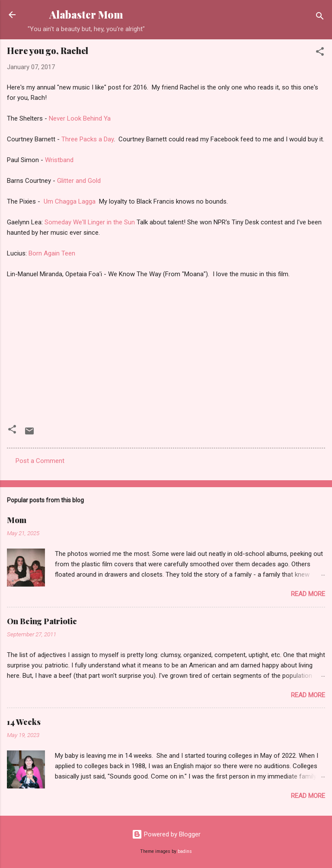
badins (185, 851)
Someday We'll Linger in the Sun (91, 222)
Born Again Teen (52, 253)
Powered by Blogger (166, 834)
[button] (320, 53)
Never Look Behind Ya (80, 118)
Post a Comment (40, 461)
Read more (308, 594)
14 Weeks (24, 722)
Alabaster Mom (86, 14)
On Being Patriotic (42, 621)
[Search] (320, 18)
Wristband (59, 160)
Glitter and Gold (79, 181)
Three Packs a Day (88, 139)
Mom (17, 520)
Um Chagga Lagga (71, 201)
